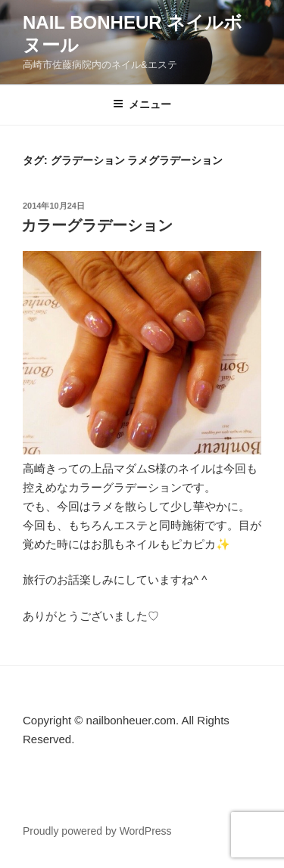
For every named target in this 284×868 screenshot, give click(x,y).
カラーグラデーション (97, 225)
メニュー (142, 104)
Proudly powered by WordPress (97, 831)
